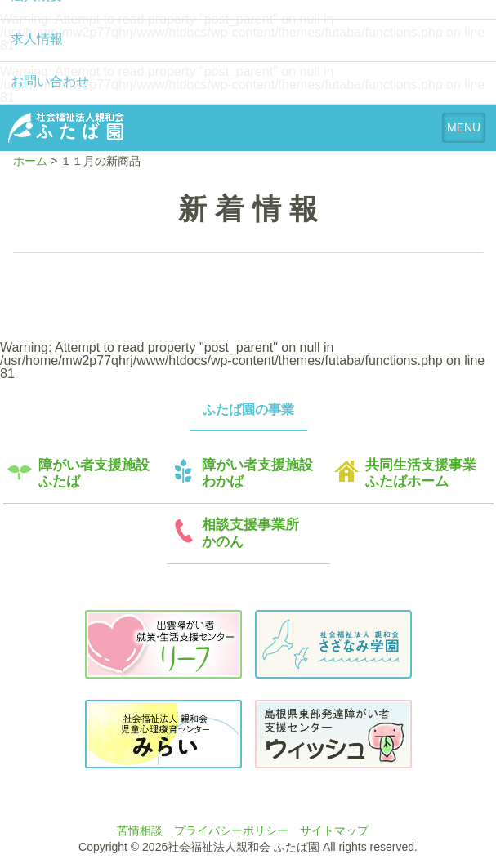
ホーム (30, 161)
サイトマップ (334, 830)
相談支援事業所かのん (250, 533)
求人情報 (37, 39)
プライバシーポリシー (231, 830)
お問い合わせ (50, 81)
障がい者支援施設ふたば (94, 473)
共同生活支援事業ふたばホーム (421, 473)
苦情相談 (140, 830)
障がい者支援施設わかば (257, 473)
